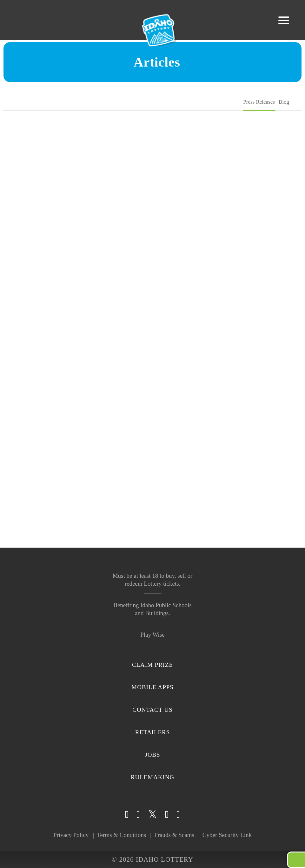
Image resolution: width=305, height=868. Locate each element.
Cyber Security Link (227, 835)
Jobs (152, 755)
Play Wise (152, 635)
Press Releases (259, 102)
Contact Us (152, 710)
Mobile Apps (152, 687)
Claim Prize (152, 665)
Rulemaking (152, 777)
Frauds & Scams (174, 835)
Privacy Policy (71, 835)
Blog (284, 102)
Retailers (152, 732)
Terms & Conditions (121, 835)
